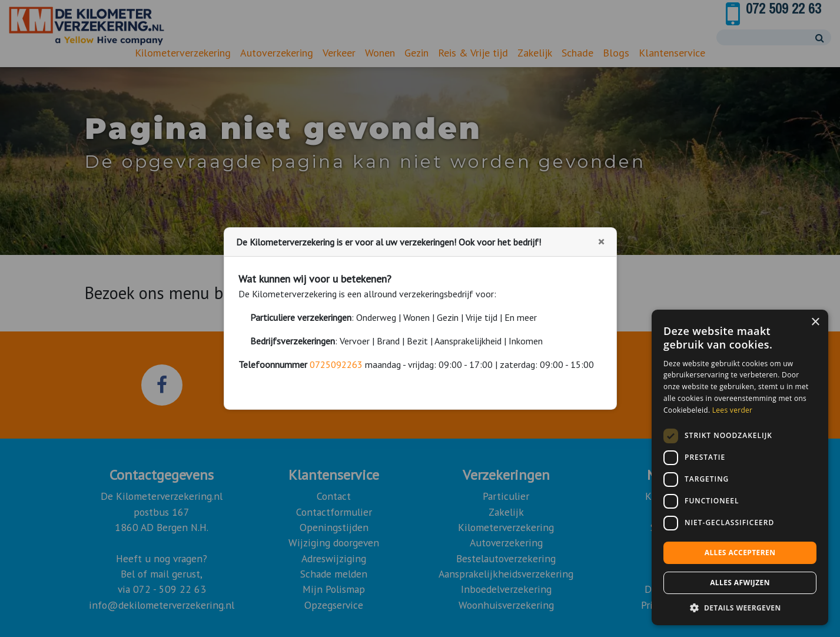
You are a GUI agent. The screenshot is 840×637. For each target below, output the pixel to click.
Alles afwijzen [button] (740, 583)
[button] (740, 608)
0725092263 (336, 364)
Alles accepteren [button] (740, 553)
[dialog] (740, 467)
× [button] (815, 322)
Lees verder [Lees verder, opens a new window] (733, 410)
